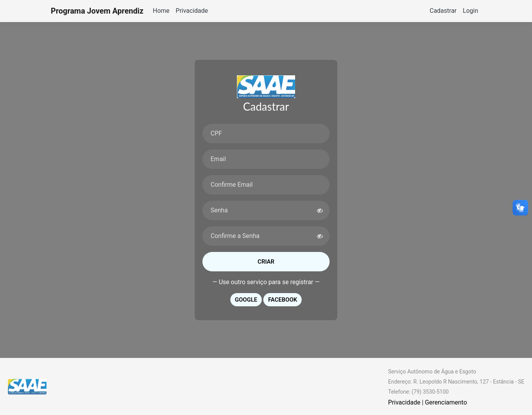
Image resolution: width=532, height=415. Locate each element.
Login (471, 11)
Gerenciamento (446, 402)
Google (246, 300)
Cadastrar (443, 11)
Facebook (282, 300)
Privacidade (192, 11)
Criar (266, 262)
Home (161, 11)
